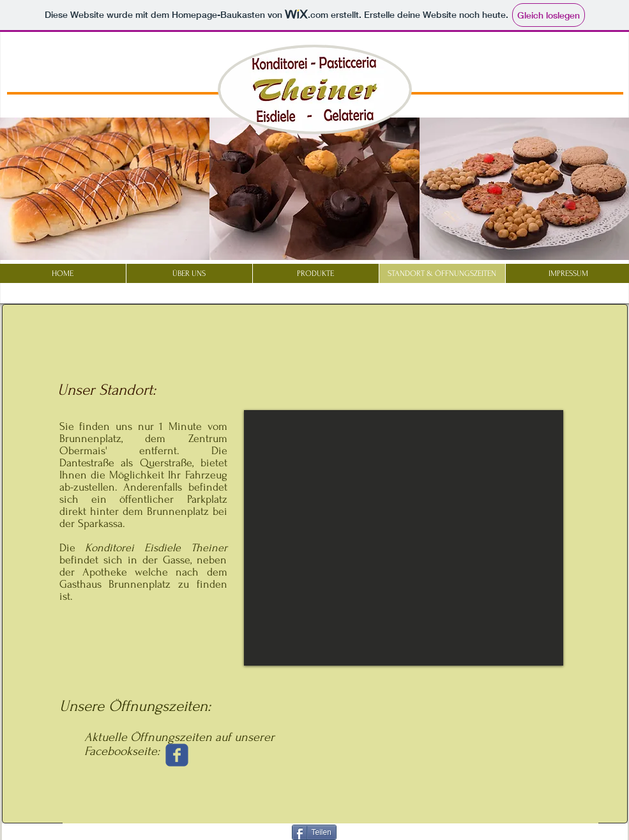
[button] (314, 189)
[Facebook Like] (592, 57)
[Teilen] (314, 832)
